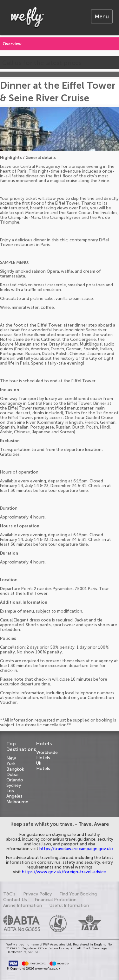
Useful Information (69, 905)
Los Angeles (14, 793)
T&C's (9, 894)
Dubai (12, 775)
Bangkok (15, 769)
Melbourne (17, 802)
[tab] (102, 16)
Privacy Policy (37, 894)
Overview (12, 44)
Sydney (14, 785)
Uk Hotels (43, 766)
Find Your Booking (78, 894)
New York (11, 761)
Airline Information (23, 905)
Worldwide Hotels (47, 755)
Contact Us (15, 900)
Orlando (15, 780)
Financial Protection (56, 900)
